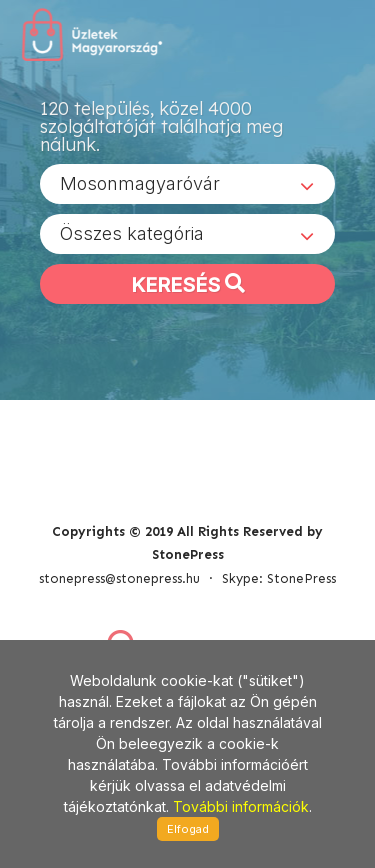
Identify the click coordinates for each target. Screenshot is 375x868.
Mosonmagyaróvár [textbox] (140, 183)
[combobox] (187, 184)
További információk (241, 806)
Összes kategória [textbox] (132, 233)
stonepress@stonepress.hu (119, 578)
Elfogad (188, 829)
